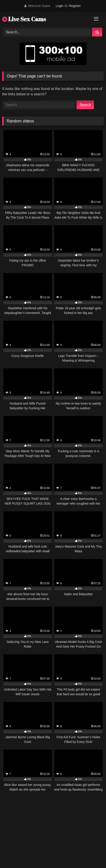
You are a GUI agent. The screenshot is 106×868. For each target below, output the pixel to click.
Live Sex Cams (24, 19)
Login (59, 6)
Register (75, 6)
